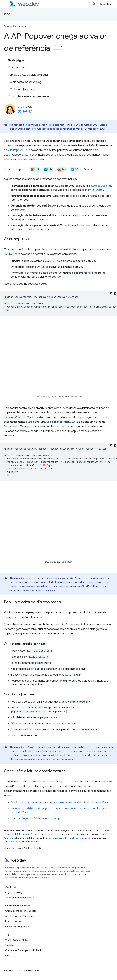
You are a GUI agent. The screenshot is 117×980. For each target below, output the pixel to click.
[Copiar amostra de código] (115, 293)
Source (88, 169)
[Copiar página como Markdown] (56, 47)
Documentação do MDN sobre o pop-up (35, 818)
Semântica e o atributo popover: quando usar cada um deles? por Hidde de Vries (59, 802)
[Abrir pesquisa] (94, 4)
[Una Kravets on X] (20, 112)
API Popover (16, 150)
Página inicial (11, 26)
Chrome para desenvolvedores (21, 911)
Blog (7, 14)
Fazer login (107, 4)
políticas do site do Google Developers (68, 838)
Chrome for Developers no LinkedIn (24, 950)
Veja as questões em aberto (20, 898)
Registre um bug (14, 892)
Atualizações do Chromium (20, 916)
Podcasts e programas (17, 927)
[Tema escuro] (111, 293)
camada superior (101, 186)
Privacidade (32, 970)
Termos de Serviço (14, 970)
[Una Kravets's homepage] (30, 112)
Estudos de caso (14, 921)
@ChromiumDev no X (17, 940)
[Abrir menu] (5, 4)
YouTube (10, 945)
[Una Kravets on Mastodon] (25, 112)
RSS (7, 955)
